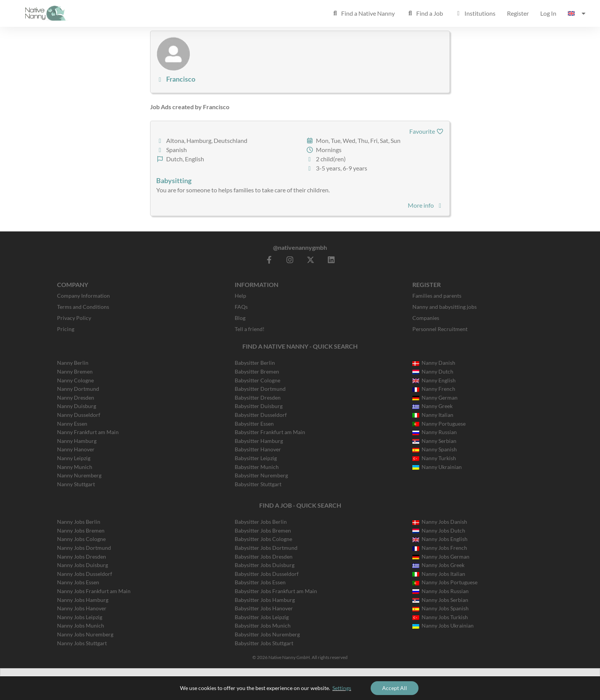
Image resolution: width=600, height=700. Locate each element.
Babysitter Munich (257, 467)
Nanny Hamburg (77, 441)
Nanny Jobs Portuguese (445, 582)
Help (240, 296)
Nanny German (435, 398)
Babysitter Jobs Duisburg (265, 565)
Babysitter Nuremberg (261, 475)
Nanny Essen (72, 424)
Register (518, 13)
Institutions (475, 13)
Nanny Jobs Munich (81, 625)
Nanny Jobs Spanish (441, 608)
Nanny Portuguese (439, 424)
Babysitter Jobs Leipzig (262, 617)
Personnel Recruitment (440, 329)
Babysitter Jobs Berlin (261, 522)
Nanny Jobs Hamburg (83, 600)
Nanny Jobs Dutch (439, 530)
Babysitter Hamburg (259, 441)
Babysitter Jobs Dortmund (266, 548)
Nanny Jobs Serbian (440, 600)
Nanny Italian (433, 415)
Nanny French (434, 389)
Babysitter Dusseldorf (261, 415)
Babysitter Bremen (257, 371)
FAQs (241, 307)
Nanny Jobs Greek (438, 565)
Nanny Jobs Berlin (79, 522)
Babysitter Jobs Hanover (264, 608)
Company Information (83, 296)
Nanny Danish (434, 363)
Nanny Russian (435, 432)
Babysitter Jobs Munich (263, 625)
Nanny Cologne (75, 380)
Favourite (427, 131)
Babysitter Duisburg (259, 406)
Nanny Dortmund (78, 389)
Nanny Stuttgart (76, 484)
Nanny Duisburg (77, 406)
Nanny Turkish (434, 458)
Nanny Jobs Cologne (81, 539)
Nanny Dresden (76, 398)
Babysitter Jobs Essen (260, 582)
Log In (548, 13)
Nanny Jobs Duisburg (83, 565)
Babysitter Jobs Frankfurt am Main (276, 591)
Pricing (66, 329)
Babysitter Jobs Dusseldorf (267, 574)
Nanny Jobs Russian (441, 591)
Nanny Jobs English (440, 539)
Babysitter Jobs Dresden (264, 557)
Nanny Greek (432, 406)
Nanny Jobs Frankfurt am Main (94, 591)
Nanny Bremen (75, 371)
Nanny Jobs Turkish (440, 617)
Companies (426, 318)
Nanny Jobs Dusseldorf (85, 574)
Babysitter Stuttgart (258, 484)
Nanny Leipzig (74, 458)
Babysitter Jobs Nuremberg (267, 634)
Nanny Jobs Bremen (81, 530)
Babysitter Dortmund (260, 389)
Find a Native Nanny (363, 13)
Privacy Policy (74, 318)
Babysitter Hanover (258, 449)
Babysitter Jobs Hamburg (265, 600)
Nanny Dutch (433, 371)
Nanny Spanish (435, 449)
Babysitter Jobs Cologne (263, 539)
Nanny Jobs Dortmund (84, 548)
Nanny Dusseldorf (79, 415)
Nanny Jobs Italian (439, 574)
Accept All (395, 688)
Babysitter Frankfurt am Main (270, 432)
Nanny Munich (75, 467)
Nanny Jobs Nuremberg (85, 634)
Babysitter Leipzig (256, 458)
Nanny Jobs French (440, 548)
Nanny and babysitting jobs (445, 307)
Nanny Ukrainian (437, 467)
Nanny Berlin (73, 363)
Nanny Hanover (76, 449)
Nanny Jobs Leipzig (80, 617)
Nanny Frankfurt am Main (88, 432)
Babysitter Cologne (257, 380)
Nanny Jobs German (441, 557)
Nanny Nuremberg (79, 475)
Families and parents (437, 296)
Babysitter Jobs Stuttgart (264, 643)
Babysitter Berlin (255, 363)
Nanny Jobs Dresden (82, 557)
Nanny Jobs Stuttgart (82, 643)
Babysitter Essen (254, 424)
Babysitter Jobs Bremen (263, 530)
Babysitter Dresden (258, 398)
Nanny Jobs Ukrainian (443, 625)
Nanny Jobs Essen (78, 582)
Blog (240, 318)
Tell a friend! (250, 329)
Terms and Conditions (83, 307)
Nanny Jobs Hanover (82, 608)
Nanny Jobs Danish (440, 522)
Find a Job (425, 13)
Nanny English (434, 380)
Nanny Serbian (434, 441)
